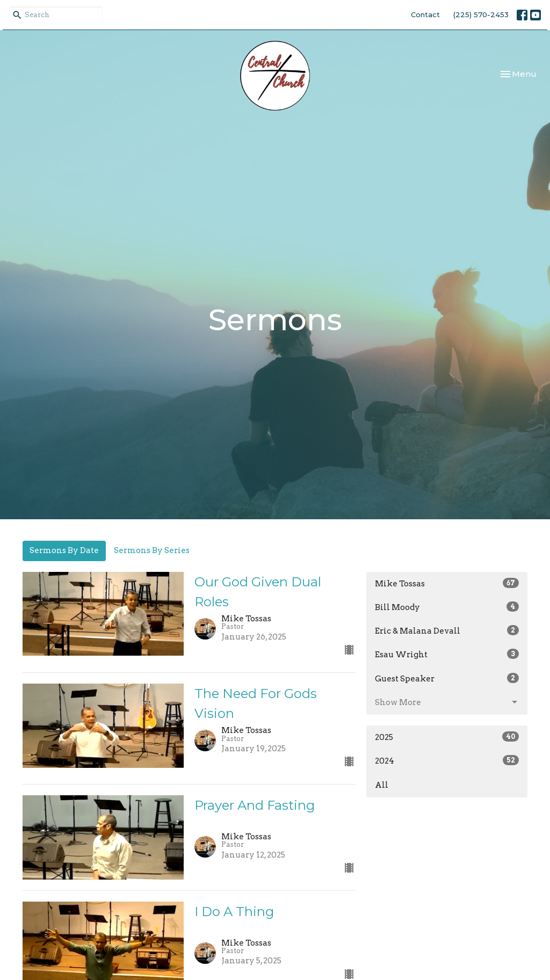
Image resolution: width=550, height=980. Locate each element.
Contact (425, 14)
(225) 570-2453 (481, 14)
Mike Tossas (447, 583)
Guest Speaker (447, 678)
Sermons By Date (64, 550)
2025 (447, 737)
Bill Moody (447, 607)
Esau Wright (447, 654)
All (382, 785)
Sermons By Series (152, 550)
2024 (447, 760)
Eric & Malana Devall (447, 630)
